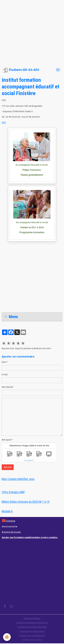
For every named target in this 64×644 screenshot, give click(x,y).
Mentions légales (32, 618)
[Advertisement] (32, 32)
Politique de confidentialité (32, 636)
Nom (4, 362)
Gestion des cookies (32, 640)
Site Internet (7, 387)
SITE (4, 123)
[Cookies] (7, 637)
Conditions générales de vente (32, 627)
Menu (11, 317)
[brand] (21, 70)
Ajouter (8, 467)
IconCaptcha (29, 460)
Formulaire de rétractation (32, 631)
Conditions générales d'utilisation (32, 623)
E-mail (5, 375)
